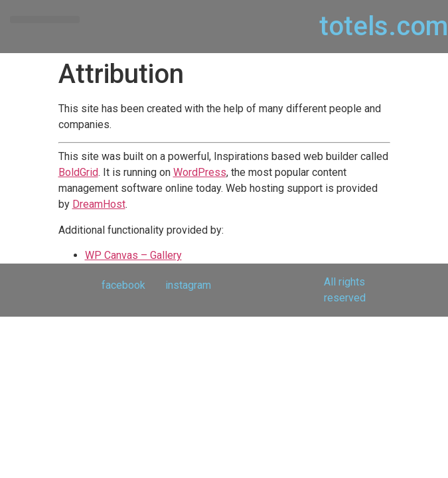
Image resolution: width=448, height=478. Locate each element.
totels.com (384, 26)
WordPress (200, 172)
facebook (123, 285)
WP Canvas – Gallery (133, 255)
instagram (188, 285)
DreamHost (99, 204)
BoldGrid (78, 172)
